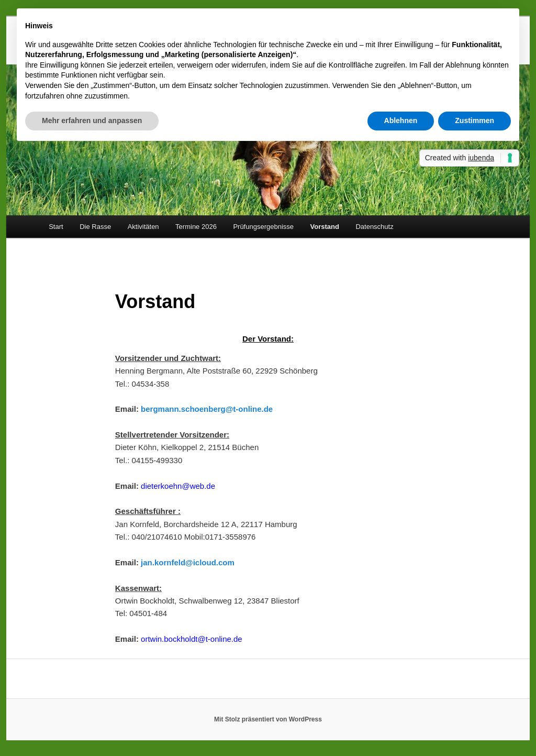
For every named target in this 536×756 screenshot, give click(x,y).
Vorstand (325, 227)
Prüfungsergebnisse (263, 227)
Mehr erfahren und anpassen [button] (92, 120)
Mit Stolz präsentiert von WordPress (268, 719)
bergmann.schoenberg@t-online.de (207, 409)
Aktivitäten (143, 227)
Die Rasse (95, 227)
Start (56, 227)
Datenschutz (374, 227)
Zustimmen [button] (474, 120)
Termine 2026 (196, 227)
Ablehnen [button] (401, 120)
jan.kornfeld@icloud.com (188, 562)
